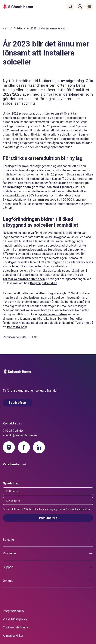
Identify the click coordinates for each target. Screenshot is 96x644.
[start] (10, 7)
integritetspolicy (82, 509)
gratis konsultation (53, 314)
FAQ (11, 208)
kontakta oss (17, 327)
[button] (70, 7)
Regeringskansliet (43, 283)
